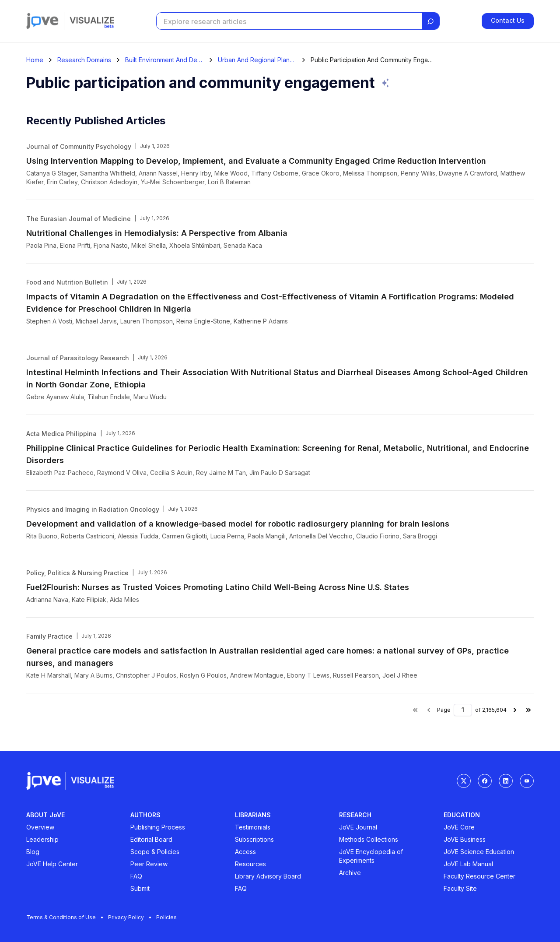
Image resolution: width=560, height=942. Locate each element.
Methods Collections (369, 839)
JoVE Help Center (52, 864)
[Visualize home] (92, 21)
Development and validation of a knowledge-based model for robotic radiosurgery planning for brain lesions (238, 524)
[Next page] (515, 710)
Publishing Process (158, 827)
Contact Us (508, 21)
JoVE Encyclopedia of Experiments (371, 856)
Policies (166, 917)
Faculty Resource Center (479, 876)
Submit (140, 888)
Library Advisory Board (268, 876)
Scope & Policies (155, 852)
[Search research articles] (288, 21)
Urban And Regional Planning (257, 60)
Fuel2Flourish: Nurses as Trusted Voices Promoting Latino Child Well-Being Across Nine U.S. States (218, 587)
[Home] (35, 60)
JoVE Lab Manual (468, 864)
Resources (250, 864)
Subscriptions (254, 839)
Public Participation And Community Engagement (372, 60)
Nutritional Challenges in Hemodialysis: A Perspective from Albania (157, 233)
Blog (33, 852)
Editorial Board (151, 839)
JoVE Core (459, 827)
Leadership (42, 839)
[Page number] (463, 710)
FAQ (136, 876)
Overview (40, 827)
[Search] (430, 21)
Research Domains (84, 60)
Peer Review (149, 864)
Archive (350, 873)
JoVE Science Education (479, 852)
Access (245, 852)
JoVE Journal (358, 827)
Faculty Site (460, 888)
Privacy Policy (129, 917)
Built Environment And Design (164, 60)
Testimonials (253, 827)
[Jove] (42, 21)
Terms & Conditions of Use (65, 917)
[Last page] (528, 710)
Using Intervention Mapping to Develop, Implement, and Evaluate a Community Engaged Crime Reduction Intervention (256, 161)
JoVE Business (465, 839)
